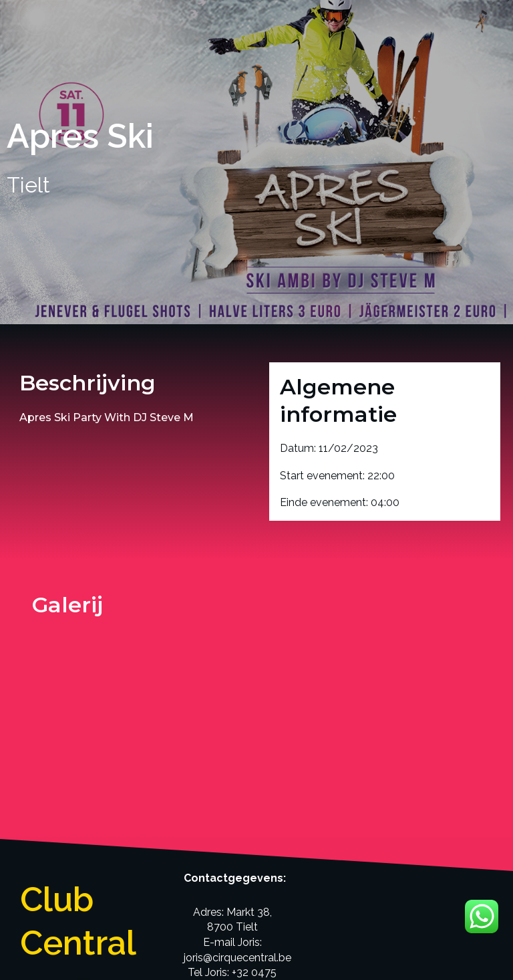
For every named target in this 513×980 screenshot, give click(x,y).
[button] (84, 843)
